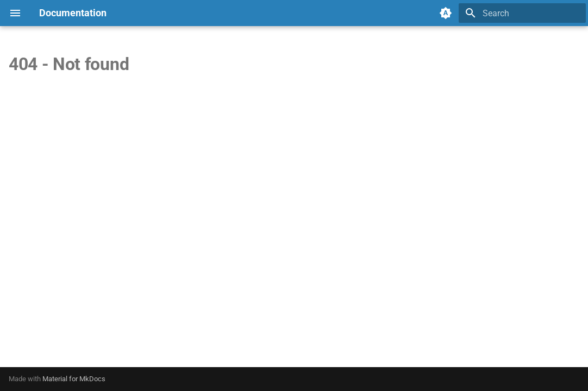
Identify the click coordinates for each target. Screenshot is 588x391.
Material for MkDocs (74, 379)
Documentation (73, 13)
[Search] (522, 13)
